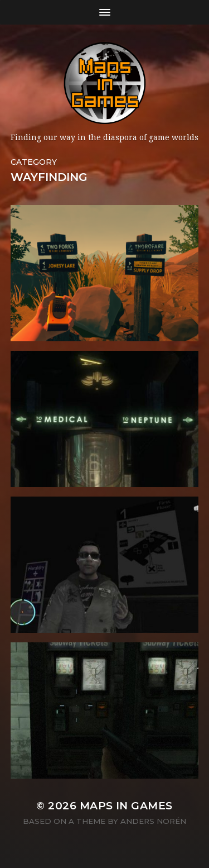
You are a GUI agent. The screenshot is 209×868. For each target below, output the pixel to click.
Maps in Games (126, 806)
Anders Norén (153, 821)
